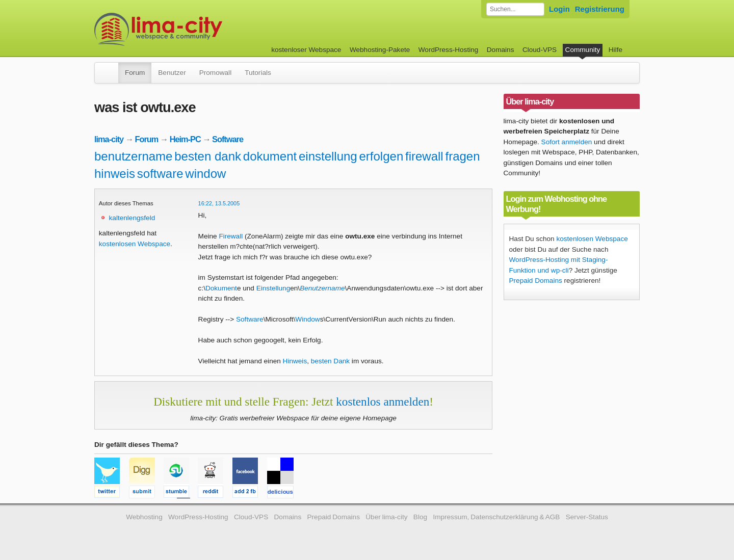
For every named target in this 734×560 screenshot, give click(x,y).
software (160, 174)
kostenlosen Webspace (135, 244)
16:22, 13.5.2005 (219, 203)
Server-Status (587, 517)
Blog (420, 517)
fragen (462, 156)
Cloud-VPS (540, 50)
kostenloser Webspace (306, 50)
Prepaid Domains (536, 281)
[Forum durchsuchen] (515, 9)
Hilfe (615, 50)
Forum (135, 73)
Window (307, 319)
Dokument (221, 288)
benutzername (133, 156)
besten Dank (330, 361)
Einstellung (273, 288)
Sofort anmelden (567, 142)
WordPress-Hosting (449, 50)
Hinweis (295, 361)
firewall (424, 156)
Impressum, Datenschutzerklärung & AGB (496, 517)
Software (228, 139)
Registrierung (600, 9)
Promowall (215, 73)
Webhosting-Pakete (380, 50)
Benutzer (172, 73)
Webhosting (144, 517)
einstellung (328, 156)
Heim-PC (185, 139)
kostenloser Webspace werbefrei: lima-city (196, 29)
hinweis (115, 174)
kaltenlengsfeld (132, 218)
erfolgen (382, 156)
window (205, 174)
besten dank (208, 156)
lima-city (109, 139)
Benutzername (322, 288)
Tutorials (258, 73)
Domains (501, 50)
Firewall (231, 236)
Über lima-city (386, 517)
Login (559, 9)
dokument (270, 156)
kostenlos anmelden (383, 402)
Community (583, 50)
